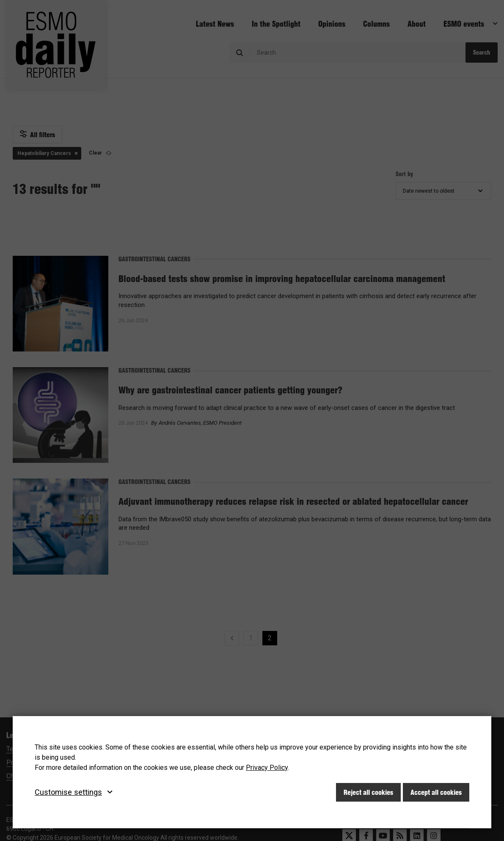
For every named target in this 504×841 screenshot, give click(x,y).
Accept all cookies (436, 792)
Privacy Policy (267, 768)
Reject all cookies (368, 792)
